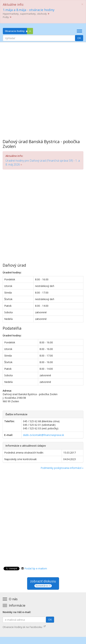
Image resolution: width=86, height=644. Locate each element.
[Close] (82, 4)
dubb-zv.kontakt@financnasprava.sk (44, 435)
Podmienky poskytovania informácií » (62, 468)
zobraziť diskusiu (43, 583)
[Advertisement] (43, 88)
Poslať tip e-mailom (36, 568)
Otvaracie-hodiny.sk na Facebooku (24, 627)
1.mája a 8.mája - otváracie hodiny (29, 10)
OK (79, 38)
